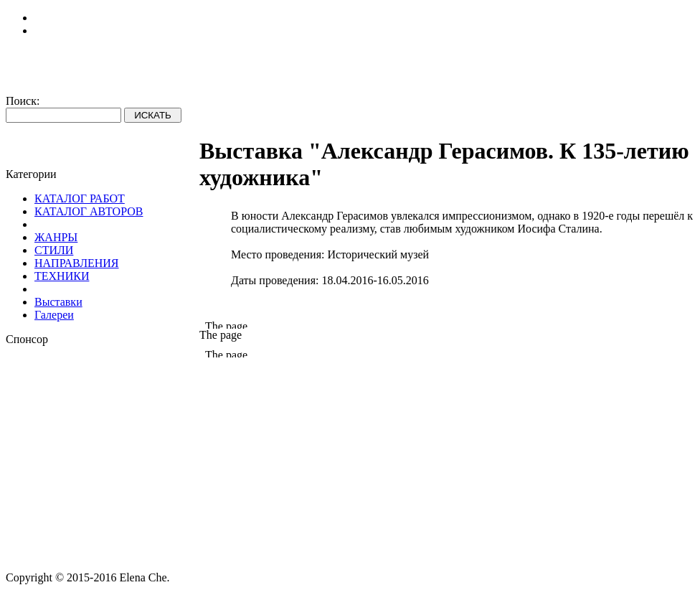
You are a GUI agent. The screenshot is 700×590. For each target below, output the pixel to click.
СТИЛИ (54, 250)
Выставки (58, 302)
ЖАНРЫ (56, 237)
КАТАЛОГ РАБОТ (80, 198)
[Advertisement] (103, 436)
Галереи (54, 315)
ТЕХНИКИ (62, 276)
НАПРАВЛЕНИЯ (77, 263)
